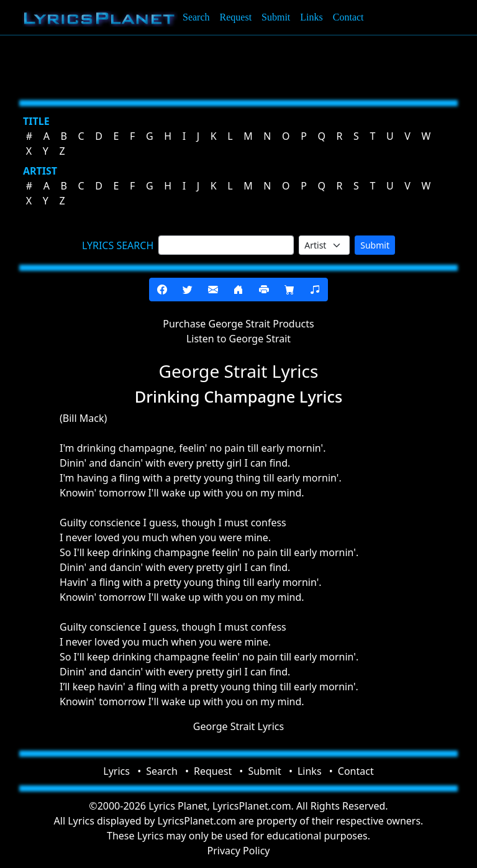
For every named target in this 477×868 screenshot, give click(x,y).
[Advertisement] (238, 65)
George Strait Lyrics (238, 726)
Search (196, 17)
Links (311, 17)
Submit (276, 17)
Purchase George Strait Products (238, 324)
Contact (348, 17)
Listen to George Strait (238, 339)
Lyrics (116, 771)
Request (236, 17)
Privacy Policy (239, 851)
